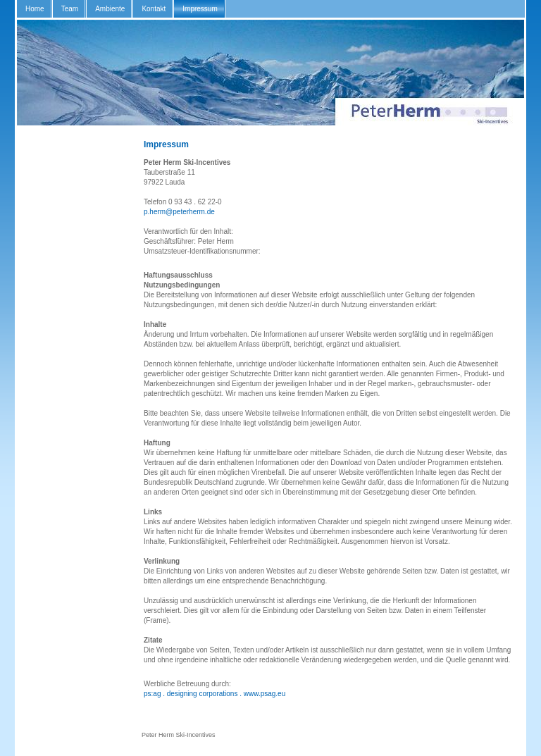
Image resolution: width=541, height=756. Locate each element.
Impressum (200, 9)
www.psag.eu (265, 694)
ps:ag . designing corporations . (193, 694)
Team (70, 9)
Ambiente (110, 9)
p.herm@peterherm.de (179, 212)
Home (35, 9)
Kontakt (154, 9)
